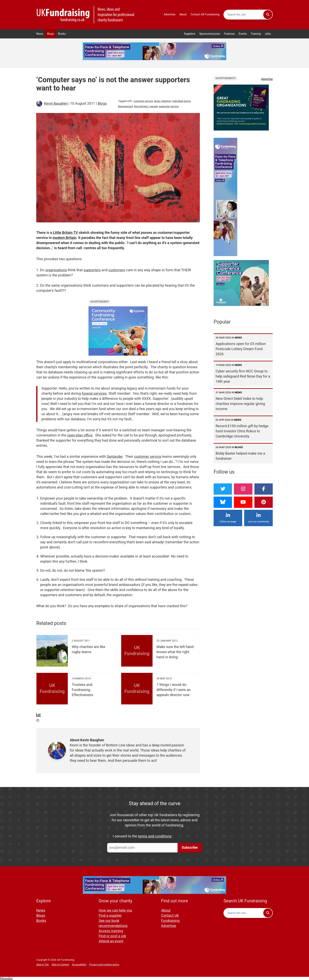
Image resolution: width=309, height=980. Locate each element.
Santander (114, 457)
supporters (92, 270)
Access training (111, 931)
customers (117, 270)
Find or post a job (112, 936)
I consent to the (142, 836)
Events (243, 34)
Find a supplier (110, 916)
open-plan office (80, 435)
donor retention (163, 101)
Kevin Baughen (56, 104)
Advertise (170, 14)
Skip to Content (60, 965)
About (183, 14)
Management (126, 106)
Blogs (51, 34)
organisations (56, 270)
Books (62, 34)
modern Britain (64, 238)
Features (229, 34)
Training (256, 34)
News (40, 34)
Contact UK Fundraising (205, 14)
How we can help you (115, 911)
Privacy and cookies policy (104, 965)
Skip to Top (43, 965)
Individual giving (181, 101)
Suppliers (190, 34)
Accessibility (79, 965)
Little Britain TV (65, 233)
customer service (143, 101)
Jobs (268, 34)
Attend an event (111, 941)
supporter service (169, 106)
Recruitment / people (146, 106)
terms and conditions (155, 836)
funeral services (94, 394)
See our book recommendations (113, 923)
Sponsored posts (210, 34)
